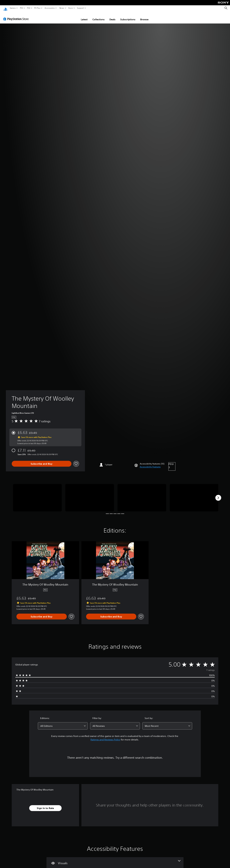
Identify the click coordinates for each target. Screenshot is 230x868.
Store (71, 8)
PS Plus (37, 8)
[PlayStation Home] (5, 8)
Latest (84, 17)
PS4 (29, 8)
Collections (98, 17)
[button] (150, 464)
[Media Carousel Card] (37, 495)
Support (81, 8)
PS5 (21, 8)
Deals (112, 17)
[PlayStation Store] (17, 16)
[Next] (218, 495)
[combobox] (63, 723)
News (62, 8)
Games (13, 8)
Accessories (50, 8)
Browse (144, 17)
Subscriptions (128, 17)
